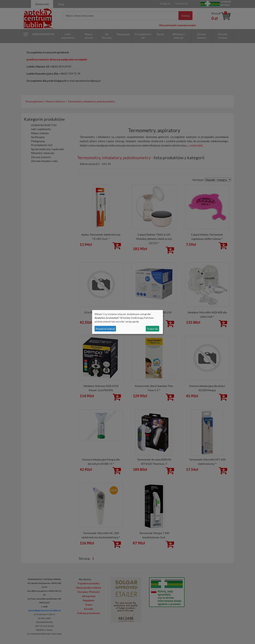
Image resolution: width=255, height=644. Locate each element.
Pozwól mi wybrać (105, 329)
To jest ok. (152, 329)
